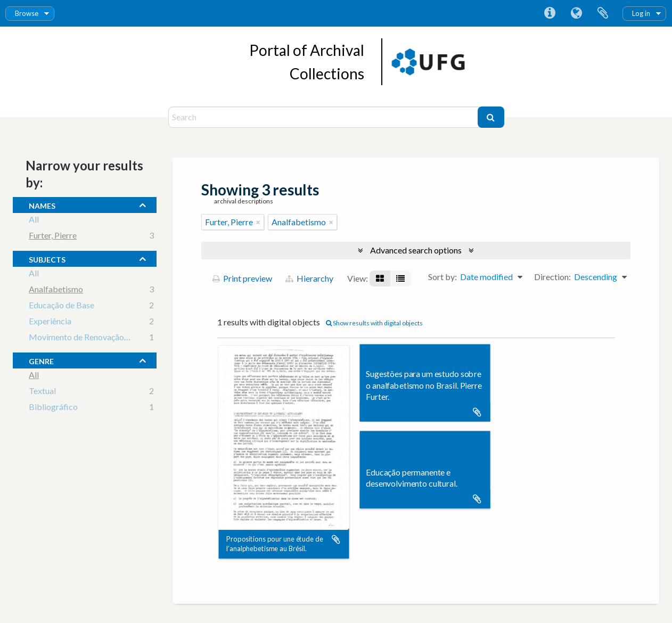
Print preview (242, 278)
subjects (47, 258)
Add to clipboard (336, 539)
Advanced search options (416, 250)
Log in (641, 13)
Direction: (552, 277)
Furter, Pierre (53, 237)
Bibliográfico (53, 408)
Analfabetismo (56, 290)
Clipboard (603, 13)
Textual (42, 392)
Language (576, 13)
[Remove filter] (258, 222)
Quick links (550, 13)
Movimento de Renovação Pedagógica (99, 338)
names (42, 204)
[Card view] (380, 278)
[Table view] (400, 278)
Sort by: (442, 277)
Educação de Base (62, 306)
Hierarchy (309, 278)
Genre (41, 360)
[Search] (324, 117)
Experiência (50, 322)
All (34, 221)
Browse (27, 13)
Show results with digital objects (374, 323)
